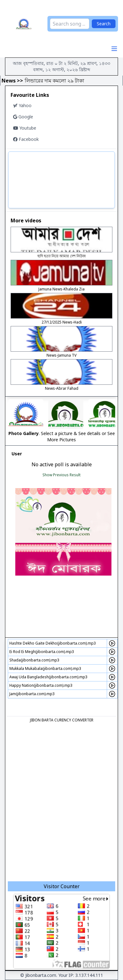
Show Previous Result (61, 475)
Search (104, 24)
